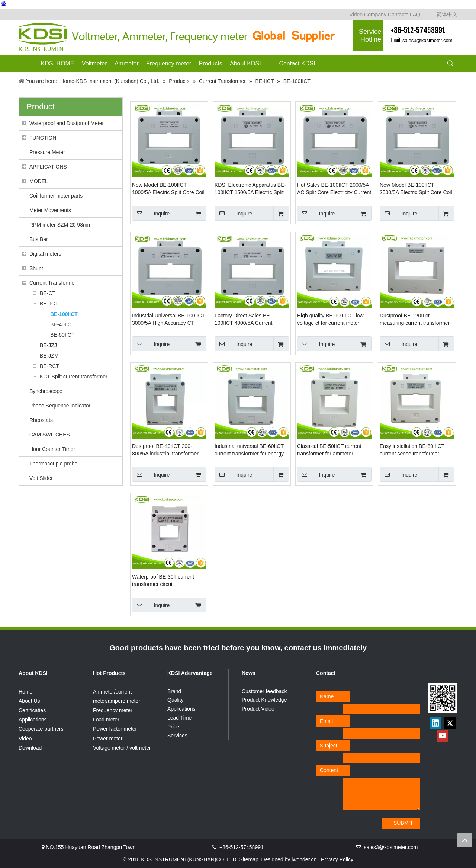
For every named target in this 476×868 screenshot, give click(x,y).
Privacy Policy (337, 859)
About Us (29, 701)
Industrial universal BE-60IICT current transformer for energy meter (249, 450)
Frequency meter (113, 710)
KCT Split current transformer (74, 377)
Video (356, 15)
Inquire (151, 213)
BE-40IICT (62, 324)
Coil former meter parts (56, 196)
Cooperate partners (41, 729)
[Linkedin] (435, 723)
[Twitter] (450, 723)
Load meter (106, 720)
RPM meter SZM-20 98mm (60, 225)
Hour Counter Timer (52, 449)
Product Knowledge (264, 700)
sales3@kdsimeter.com (427, 40)
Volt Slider (41, 478)
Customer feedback (264, 691)
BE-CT (48, 293)
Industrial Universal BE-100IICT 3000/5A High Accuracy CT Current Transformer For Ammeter (168, 320)
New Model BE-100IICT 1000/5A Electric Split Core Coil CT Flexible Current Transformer (168, 189)
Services (177, 736)
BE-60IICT (62, 335)
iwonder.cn (304, 859)
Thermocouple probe (53, 464)
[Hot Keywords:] (450, 64)
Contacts (398, 15)
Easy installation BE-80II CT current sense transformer (412, 450)
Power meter (108, 739)
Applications (33, 720)
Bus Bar (39, 239)
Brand (174, 691)
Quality (176, 700)
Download (30, 748)
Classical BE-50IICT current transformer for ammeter (329, 450)
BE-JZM (49, 356)
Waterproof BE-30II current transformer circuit (163, 580)
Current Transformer (53, 283)
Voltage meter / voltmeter (122, 748)
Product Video (258, 709)
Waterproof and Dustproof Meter (67, 123)
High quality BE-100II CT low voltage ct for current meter (330, 319)
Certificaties (32, 710)
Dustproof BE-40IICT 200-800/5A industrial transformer (165, 450)
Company (375, 15)
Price (173, 727)
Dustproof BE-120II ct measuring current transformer (415, 319)
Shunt (36, 268)
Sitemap (249, 859)
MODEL (39, 181)
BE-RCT (49, 366)
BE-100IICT (64, 314)
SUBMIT (403, 823)
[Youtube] (443, 736)
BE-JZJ (48, 345)
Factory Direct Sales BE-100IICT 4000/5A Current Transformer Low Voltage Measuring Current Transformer (251, 320)
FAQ (415, 15)
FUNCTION (43, 138)
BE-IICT (49, 304)
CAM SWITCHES (50, 435)
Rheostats (41, 420)
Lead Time (179, 718)
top (464, 840)
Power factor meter (115, 729)
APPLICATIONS (48, 167)
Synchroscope (46, 391)
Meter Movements (50, 210)
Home (25, 692)
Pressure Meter (47, 152)
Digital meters (45, 254)
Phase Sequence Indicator (60, 406)
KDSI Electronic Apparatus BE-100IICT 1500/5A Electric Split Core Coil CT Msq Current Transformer (250, 189)
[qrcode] (443, 698)
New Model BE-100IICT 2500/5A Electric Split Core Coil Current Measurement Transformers (416, 189)
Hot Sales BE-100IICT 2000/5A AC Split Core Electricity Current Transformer (334, 189)
